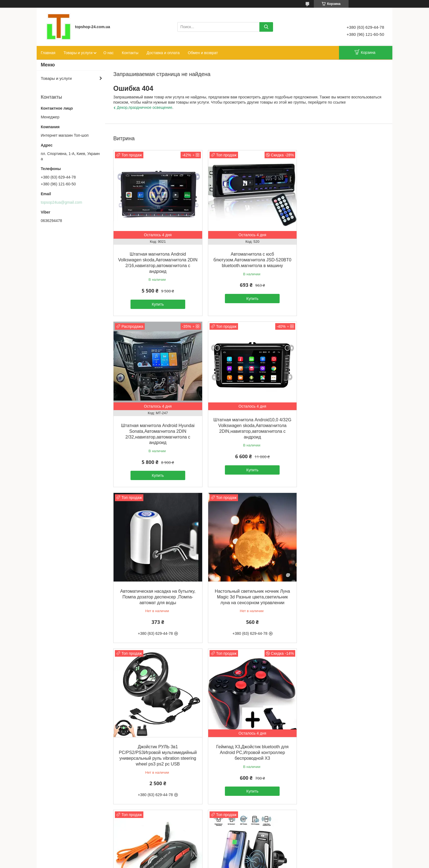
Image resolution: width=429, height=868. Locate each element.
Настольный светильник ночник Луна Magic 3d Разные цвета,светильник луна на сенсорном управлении (340, 420)
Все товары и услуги (247, 825)
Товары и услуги (78, 53)
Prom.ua (238, 858)
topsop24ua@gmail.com (61, 202)
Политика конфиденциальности (257, 863)
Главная (48, 53)
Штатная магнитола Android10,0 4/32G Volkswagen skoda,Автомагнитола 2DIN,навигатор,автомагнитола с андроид (156, 426)
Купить (156, 302)
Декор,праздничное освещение (145, 107)
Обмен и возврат (203, 53)
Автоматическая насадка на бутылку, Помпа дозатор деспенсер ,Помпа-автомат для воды (249, 420)
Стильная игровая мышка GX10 (340, 584)
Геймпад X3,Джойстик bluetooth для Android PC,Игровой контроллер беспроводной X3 (249, 589)
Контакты (130, 53)
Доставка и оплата (163, 53)
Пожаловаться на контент (211, 863)
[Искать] (266, 27)
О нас (108, 53)
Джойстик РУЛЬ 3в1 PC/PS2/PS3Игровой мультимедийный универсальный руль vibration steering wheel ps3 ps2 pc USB (157, 595)
